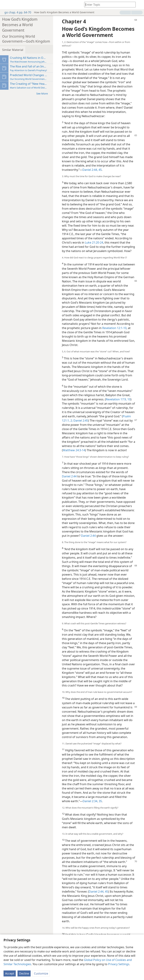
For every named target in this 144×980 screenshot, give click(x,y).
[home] (5, 5)
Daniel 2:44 (69, 476)
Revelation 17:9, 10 (118, 399)
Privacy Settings (119, 964)
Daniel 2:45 (80, 421)
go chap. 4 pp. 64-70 (16, 12)
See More (44, 93)
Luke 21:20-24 (94, 242)
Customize (41, 973)
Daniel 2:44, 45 (92, 170)
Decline (24, 973)
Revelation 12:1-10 (114, 328)
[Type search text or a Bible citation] (108, 5)
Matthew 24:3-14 (74, 450)
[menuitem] (5, 5)
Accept (10, 973)
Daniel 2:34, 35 (92, 801)
